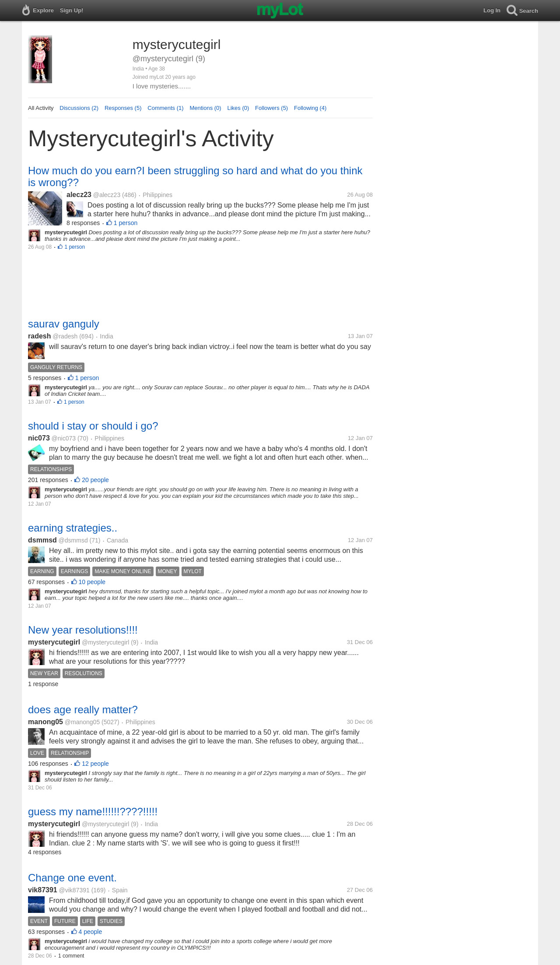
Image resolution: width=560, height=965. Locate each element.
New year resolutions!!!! (83, 630)
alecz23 (79, 195)
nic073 (39, 438)
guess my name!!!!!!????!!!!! (93, 812)
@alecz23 (107, 195)
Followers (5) (271, 108)
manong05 (45, 722)
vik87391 (43, 890)
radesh (39, 336)
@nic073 (64, 438)
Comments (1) (165, 108)
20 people (95, 480)
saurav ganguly (64, 324)
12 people (95, 764)
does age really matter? (83, 710)
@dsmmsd (73, 540)
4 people (91, 932)
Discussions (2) (79, 108)
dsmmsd (42, 540)
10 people (92, 582)
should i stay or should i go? (93, 426)
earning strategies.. (73, 528)
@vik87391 (74, 890)
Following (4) (310, 108)
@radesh (65, 336)
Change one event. (72, 878)
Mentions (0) (205, 108)
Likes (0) (238, 108)
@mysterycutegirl (105, 642)
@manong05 (82, 722)
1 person (126, 223)
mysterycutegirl (54, 642)
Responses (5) (123, 108)
